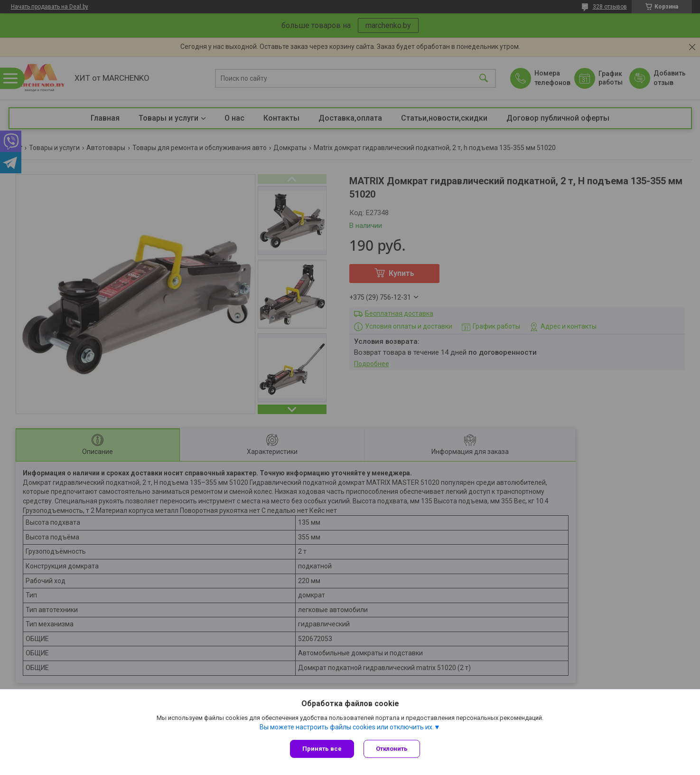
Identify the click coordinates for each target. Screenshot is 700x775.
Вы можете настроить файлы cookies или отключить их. (347, 727)
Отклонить (392, 749)
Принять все (322, 749)
